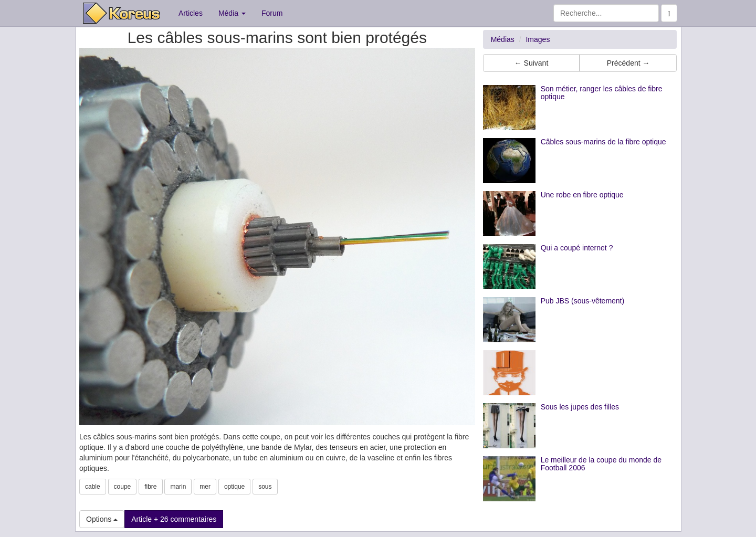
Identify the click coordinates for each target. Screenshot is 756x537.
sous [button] (265, 487)
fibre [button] (150, 487)
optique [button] (234, 487)
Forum (272, 13)
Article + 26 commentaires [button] (174, 519)
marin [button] (178, 487)
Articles (191, 13)
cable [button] (93, 487)
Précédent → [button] (628, 63)
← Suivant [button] (532, 63)
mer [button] (205, 487)
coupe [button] (123, 487)
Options (102, 519)
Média (232, 13)
